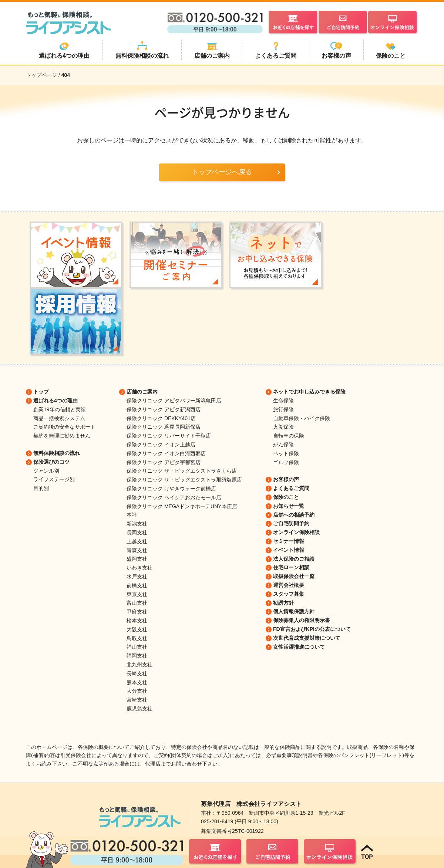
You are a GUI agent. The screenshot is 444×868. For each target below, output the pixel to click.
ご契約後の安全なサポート (64, 427)
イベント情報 (289, 550)
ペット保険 (286, 453)
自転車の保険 (289, 436)
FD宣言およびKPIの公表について (312, 629)
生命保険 (283, 401)
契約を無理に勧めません (62, 436)
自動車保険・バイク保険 (302, 418)
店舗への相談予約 (294, 515)
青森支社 (137, 550)
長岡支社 (137, 533)
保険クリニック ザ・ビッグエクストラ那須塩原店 (184, 480)
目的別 (41, 488)
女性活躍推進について (299, 647)
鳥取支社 (137, 638)
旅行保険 (283, 409)
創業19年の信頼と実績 (60, 409)
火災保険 (283, 427)
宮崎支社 (137, 700)
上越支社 (137, 541)
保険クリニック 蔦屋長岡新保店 (164, 427)
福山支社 (137, 647)
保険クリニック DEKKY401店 (161, 418)
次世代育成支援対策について (307, 638)
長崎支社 (137, 673)
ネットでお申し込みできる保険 (309, 392)
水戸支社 (137, 577)
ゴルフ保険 (286, 462)
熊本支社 (137, 682)
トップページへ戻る (222, 172)
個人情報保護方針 (294, 611)
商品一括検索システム (59, 418)
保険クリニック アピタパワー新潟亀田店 (174, 401)
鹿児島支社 (139, 709)
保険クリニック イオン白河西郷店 (166, 453)
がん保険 (283, 445)
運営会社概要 (289, 585)
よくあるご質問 (291, 488)
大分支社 (137, 691)
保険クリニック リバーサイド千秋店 (169, 436)
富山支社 (137, 603)
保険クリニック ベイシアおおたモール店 (174, 497)
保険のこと (286, 497)
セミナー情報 (289, 541)
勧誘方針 (283, 603)
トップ (41, 392)
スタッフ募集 (289, 594)
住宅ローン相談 (291, 567)
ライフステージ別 (54, 479)
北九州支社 (139, 665)
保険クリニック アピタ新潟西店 (164, 409)
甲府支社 (137, 612)
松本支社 (137, 621)
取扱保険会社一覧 (294, 576)
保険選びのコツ (51, 462)
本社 (132, 515)
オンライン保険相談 (296, 532)
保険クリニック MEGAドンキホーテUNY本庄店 (182, 506)
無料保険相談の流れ (57, 453)
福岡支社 (137, 656)
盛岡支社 (137, 559)
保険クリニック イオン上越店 (161, 445)
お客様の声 (286, 479)
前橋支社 (137, 585)
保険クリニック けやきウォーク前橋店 (171, 489)
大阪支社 (137, 629)
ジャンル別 (46, 471)
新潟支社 (137, 524)
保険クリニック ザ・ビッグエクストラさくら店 (182, 471)
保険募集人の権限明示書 (302, 620)
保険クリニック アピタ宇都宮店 (164, 462)
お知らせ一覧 (289, 506)
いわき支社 (139, 568)
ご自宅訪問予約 (291, 523)
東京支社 (137, 594)
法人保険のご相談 (294, 559)
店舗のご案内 (142, 392)
